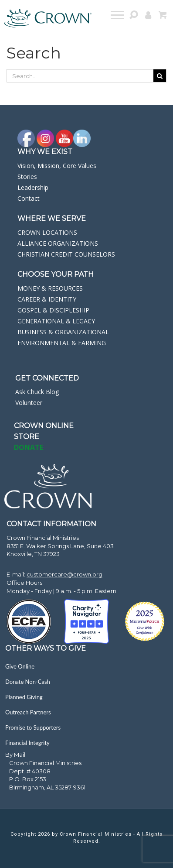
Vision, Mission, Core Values (57, 166)
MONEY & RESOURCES (50, 288)
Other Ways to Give (46, 648)
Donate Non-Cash (28, 682)
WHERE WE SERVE (52, 218)
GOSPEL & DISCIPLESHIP (53, 310)
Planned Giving (24, 697)
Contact (29, 198)
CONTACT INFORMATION (51, 524)
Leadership (33, 187)
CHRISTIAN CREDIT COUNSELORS (66, 254)
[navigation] (118, 16)
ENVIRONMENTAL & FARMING (62, 343)
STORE (27, 437)
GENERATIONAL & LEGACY (56, 321)
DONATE (29, 447)
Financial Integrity (27, 743)
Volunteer (29, 403)
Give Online (20, 666)
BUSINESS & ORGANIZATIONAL (63, 332)
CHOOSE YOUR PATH (56, 274)
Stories (27, 177)
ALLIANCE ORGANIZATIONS (58, 243)
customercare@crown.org (64, 574)
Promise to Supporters (33, 727)
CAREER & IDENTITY (47, 299)
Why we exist (45, 152)
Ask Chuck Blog (37, 392)
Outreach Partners (28, 712)
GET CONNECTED (47, 378)
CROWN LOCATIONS (47, 232)
